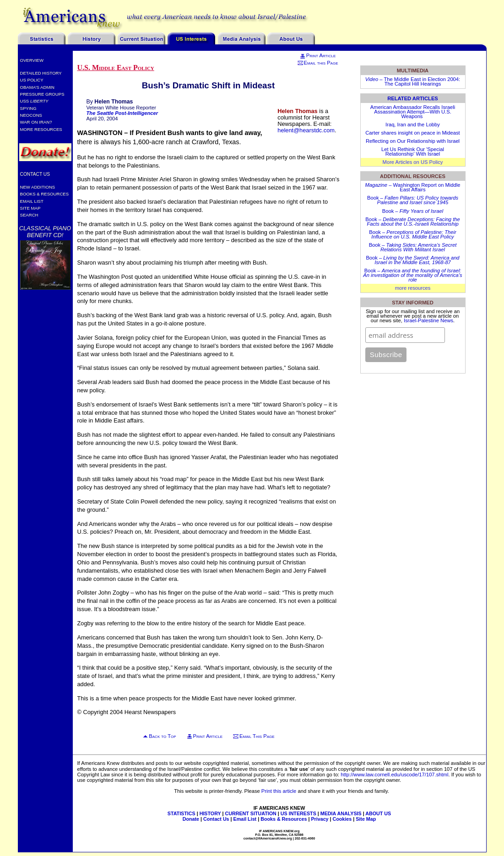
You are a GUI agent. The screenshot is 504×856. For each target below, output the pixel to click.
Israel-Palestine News (428, 320)
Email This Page (257, 736)
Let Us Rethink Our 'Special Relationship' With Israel (413, 152)
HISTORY (210, 813)
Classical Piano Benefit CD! (45, 232)
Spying (28, 108)
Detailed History (41, 73)
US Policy (32, 80)
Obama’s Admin (38, 87)
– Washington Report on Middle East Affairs (413, 187)
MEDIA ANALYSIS (341, 813)
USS (34, 101)
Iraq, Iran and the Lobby (413, 125)
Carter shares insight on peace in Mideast (412, 133)
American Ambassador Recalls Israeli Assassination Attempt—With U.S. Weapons (413, 112)
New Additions (38, 187)
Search (29, 215)
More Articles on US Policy (413, 162)
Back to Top (162, 736)
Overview (32, 60)
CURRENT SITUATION (250, 813)
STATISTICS (182, 813)
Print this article (279, 791)
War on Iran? (36, 122)
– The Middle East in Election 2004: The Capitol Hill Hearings (413, 81)
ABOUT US (378, 813)
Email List (32, 201)
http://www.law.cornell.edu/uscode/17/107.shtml (394, 775)
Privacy (320, 819)
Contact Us (35, 174)
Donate (191, 819)
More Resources (41, 129)
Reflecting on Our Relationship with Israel (413, 141)
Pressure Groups (42, 94)
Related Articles (413, 98)
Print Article (317, 55)
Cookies (342, 819)
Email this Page (318, 63)
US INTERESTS (298, 813)
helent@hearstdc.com (306, 130)
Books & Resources (45, 194)
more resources (413, 288)
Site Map (30, 208)
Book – (413, 200)
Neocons (31, 115)
